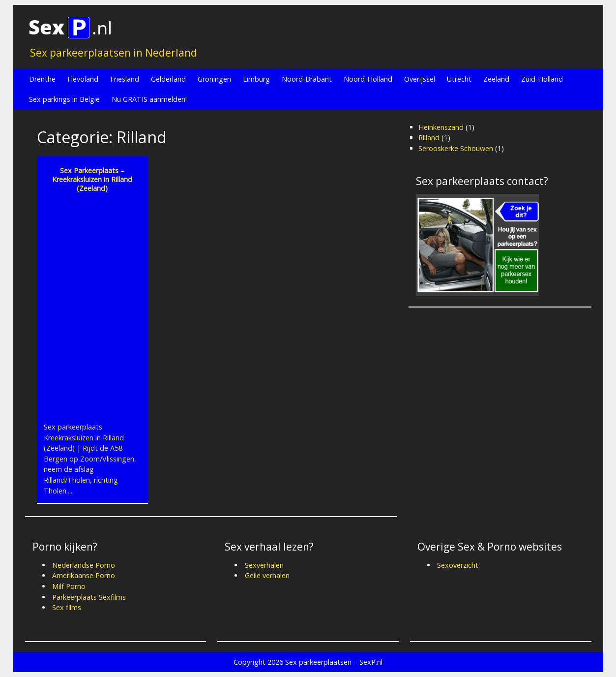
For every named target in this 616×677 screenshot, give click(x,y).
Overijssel (420, 79)
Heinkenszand (441, 127)
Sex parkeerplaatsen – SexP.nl (334, 662)
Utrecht (459, 79)
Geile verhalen (267, 575)
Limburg (256, 79)
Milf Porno (69, 586)
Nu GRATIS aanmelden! (149, 99)
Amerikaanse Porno (84, 575)
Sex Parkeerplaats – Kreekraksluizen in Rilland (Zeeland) (92, 179)
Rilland (429, 138)
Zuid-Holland (542, 79)
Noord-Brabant (307, 79)
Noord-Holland (368, 79)
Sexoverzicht (458, 565)
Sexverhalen (264, 565)
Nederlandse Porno (84, 565)
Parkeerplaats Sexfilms (89, 597)
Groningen (214, 79)
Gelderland (168, 79)
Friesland (125, 79)
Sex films (67, 607)
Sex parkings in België (64, 99)
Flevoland (83, 79)
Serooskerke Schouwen (456, 148)
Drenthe (42, 79)
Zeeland (496, 79)
